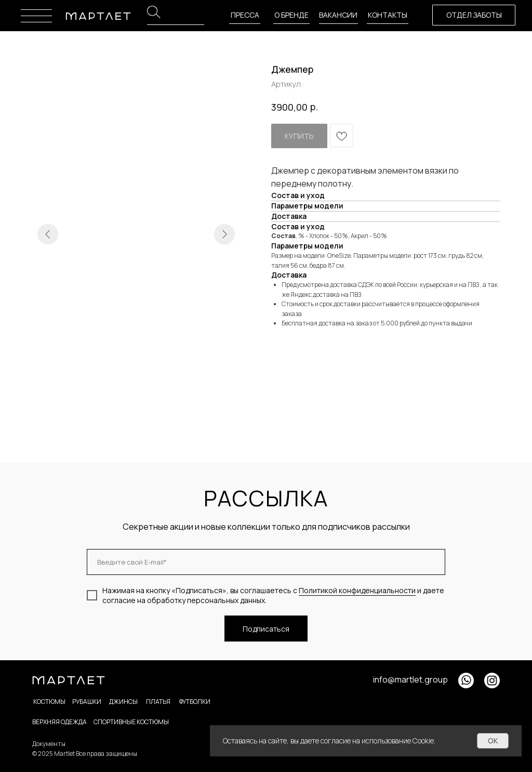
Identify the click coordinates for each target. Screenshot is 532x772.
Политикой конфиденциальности (357, 590)
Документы (49, 744)
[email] (266, 562)
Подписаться (266, 629)
